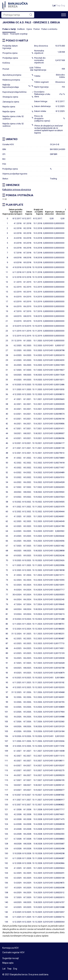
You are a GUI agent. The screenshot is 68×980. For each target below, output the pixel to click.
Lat (54, 6)
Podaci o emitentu (49, 29)
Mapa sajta (8, 963)
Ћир (58, 6)
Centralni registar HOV (13, 952)
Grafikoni (21, 29)
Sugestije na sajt (11, 958)
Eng (63, 6)
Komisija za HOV (10, 948)
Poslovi (37, 29)
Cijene (29, 29)
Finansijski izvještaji (19, 34)
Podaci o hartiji (9, 29)
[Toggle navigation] (64, 15)
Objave (5, 34)
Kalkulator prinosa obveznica (17, 190)
